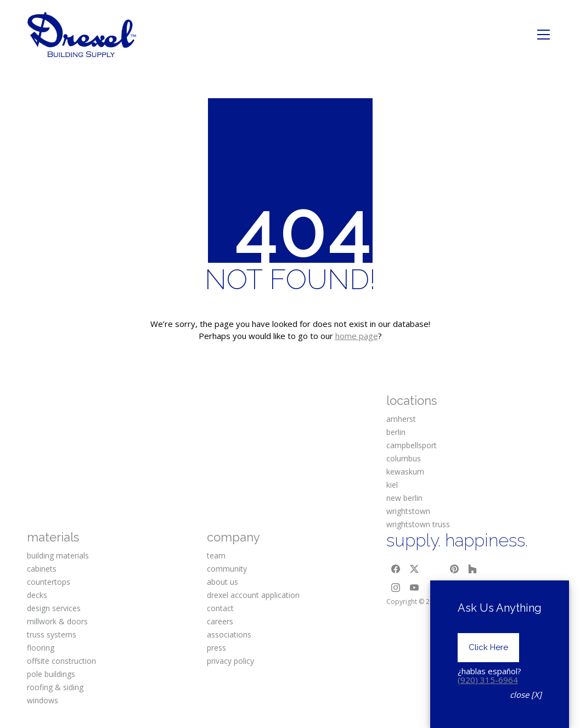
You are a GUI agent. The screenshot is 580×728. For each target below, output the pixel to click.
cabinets (42, 569)
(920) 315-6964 (488, 680)
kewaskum (405, 472)
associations (229, 634)
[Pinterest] (454, 569)
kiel (392, 485)
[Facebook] (396, 569)
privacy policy (230, 661)
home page (357, 336)
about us (223, 582)
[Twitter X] (414, 569)
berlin (396, 432)
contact (220, 608)
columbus (404, 458)
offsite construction (61, 661)
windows (43, 700)
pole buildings (51, 674)
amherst (401, 419)
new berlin (404, 498)
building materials (58, 555)
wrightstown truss (418, 524)
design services (54, 608)
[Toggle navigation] (544, 35)
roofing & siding (55, 687)
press (216, 648)
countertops (49, 582)
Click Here (488, 647)
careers (220, 621)
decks (37, 595)
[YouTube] (414, 588)
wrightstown (408, 511)
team (216, 555)
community (227, 569)
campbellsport (412, 445)
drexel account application (253, 595)
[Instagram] (396, 588)
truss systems (52, 634)
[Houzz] (472, 569)
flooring (41, 648)
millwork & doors (57, 621)
